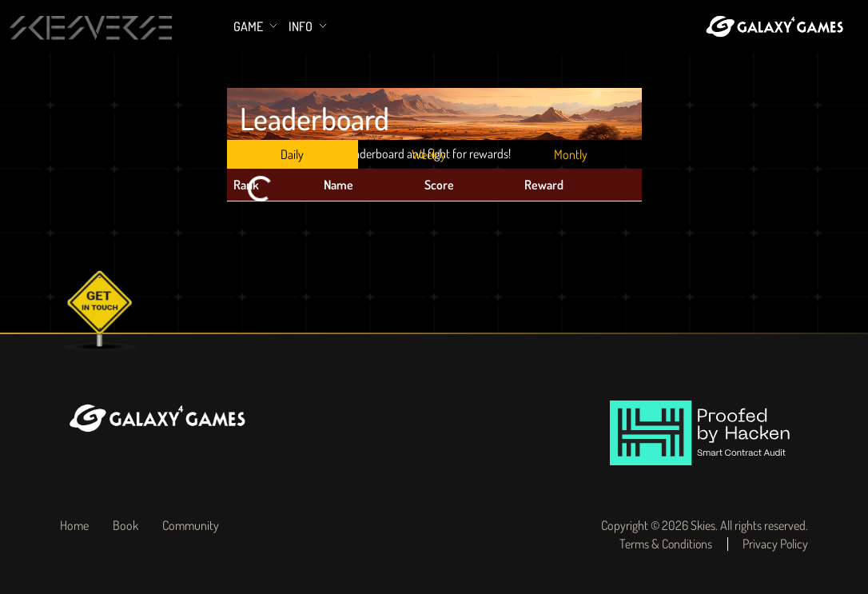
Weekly (429, 154)
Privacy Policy (775, 544)
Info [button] (302, 26)
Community (191, 525)
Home (74, 525)
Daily (292, 154)
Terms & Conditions (663, 544)
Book (125, 525)
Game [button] (249, 26)
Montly (571, 154)
